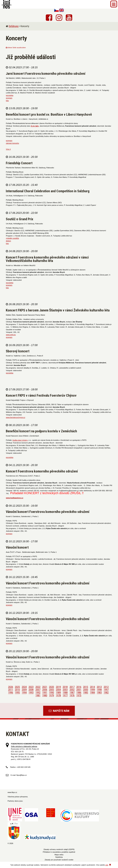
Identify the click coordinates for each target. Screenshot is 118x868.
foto (7, 101)
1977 (65, 695)
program (9, 98)
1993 (31, 693)
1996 (11, 693)
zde (107, 865)
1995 (17, 693)
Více (8, 149)
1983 (99, 693)
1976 (72, 695)
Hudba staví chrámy (20, 440)
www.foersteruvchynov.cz (15, 417)
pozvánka (10, 95)
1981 (38, 695)
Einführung (14, 26)
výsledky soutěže (12, 238)
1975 (79, 695)
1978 (58, 695)
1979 (51, 695)
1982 (106, 693)
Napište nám (59, 711)
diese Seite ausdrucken (16, 48)
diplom (8, 241)
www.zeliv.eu (11, 335)
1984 (92, 693)
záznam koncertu (12, 143)
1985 (86, 693)
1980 (45, 695)
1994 (24, 693)
